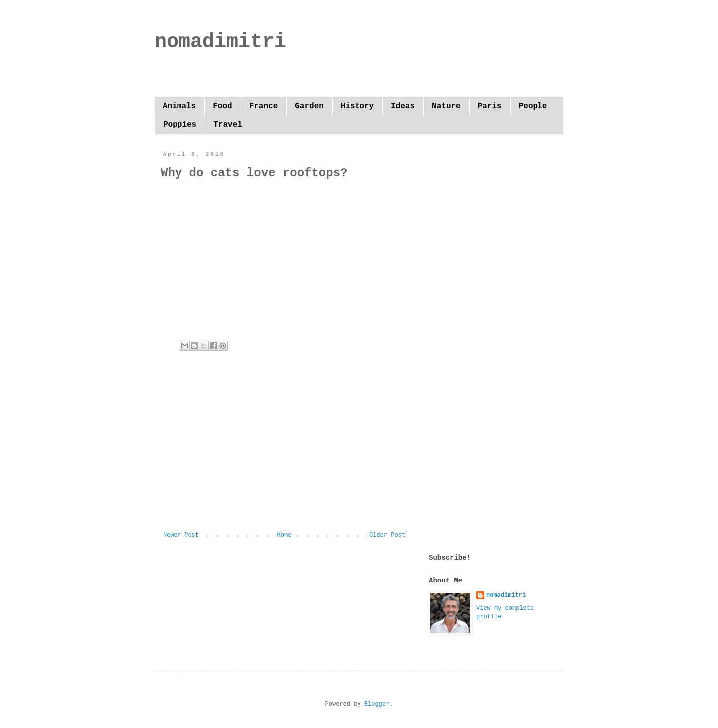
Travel (228, 125)
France (264, 106)
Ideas (403, 106)
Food (222, 106)
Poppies (180, 125)
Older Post (387, 535)
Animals (179, 106)
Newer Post (181, 535)
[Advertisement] (284, 449)
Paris (490, 106)
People (533, 106)
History (357, 106)
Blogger (377, 704)
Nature (446, 106)
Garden (309, 106)
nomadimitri (220, 42)
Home (284, 535)
